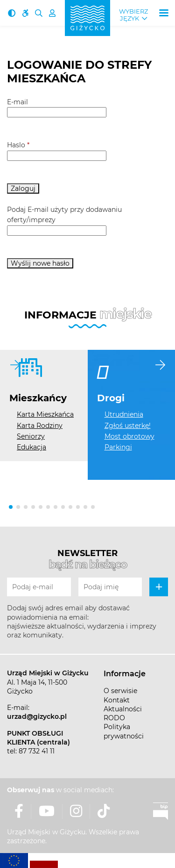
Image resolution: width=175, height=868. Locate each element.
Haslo (18, 145)
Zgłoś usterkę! (128, 426)
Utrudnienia (124, 414)
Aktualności (123, 709)
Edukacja (31, 447)
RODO (114, 718)
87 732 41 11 (37, 751)
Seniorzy (31, 436)
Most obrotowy (129, 436)
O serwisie (120, 691)
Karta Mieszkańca (45, 414)
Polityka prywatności (124, 731)
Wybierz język (133, 15)
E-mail (17, 102)
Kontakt (117, 700)
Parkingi (118, 447)
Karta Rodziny (40, 426)
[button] (11, 507)
